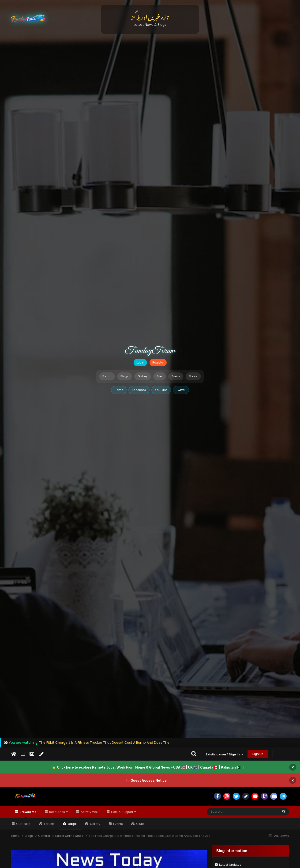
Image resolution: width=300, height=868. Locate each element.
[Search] (231, 812)
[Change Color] (41, 754)
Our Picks (23, 824)
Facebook (139, 390)
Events (118, 824)
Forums (49, 824)
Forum (107, 376)
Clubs (140, 824)
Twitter (181, 390)
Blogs (125, 376)
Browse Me (28, 814)
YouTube (161, 390)
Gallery (143, 376)
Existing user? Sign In (224, 754)
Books (193, 376)
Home (119, 390)
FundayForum (150, 351)
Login (140, 362)
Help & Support (123, 812)
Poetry (176, 376)
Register (158, 362)
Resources (58, 812)
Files (160, 376)
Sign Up (258, 754)
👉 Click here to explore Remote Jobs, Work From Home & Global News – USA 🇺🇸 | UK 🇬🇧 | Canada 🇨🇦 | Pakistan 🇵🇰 (146, 767)
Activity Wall (89, 812)
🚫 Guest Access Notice (146, 780)
